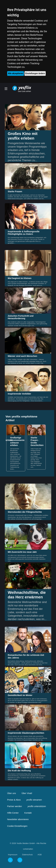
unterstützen (37, 806)
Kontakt (28, 813)
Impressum (13, 855)
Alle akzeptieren (16, 73)
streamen (34, 800)
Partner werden (14, 806)
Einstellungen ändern (35, 73)
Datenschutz (27, 855)
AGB (39, 855)
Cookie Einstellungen (17, 826)
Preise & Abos (14, 800)
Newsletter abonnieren (18, 819)
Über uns (11, 793)
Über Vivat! (27, 793)
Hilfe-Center (13, 813)
